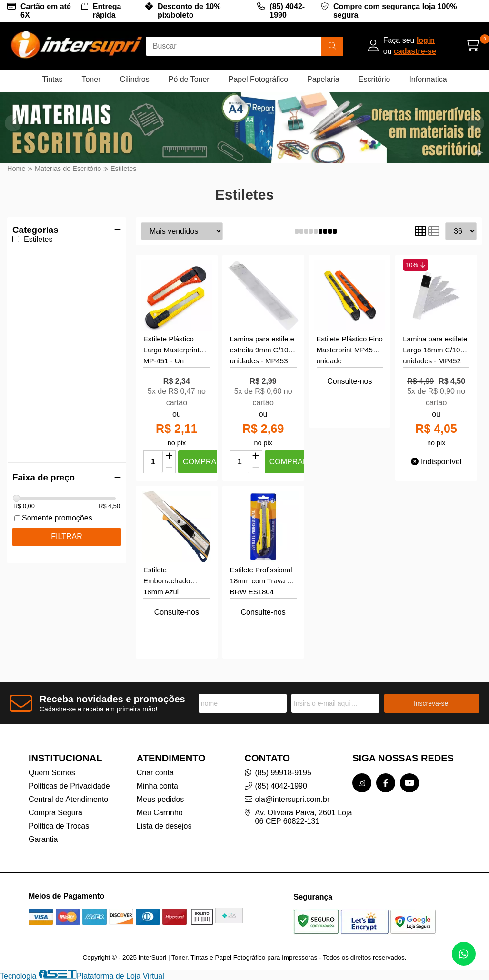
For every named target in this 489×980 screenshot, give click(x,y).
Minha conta (157, 786)
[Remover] (169, 468)
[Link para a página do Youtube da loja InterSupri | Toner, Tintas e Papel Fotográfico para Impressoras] (409, 783)
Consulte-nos (349, 381)
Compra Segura (55, 813)
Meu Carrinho (160, 813)
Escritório (374, 79)
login (426, 40)
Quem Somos (52, 773)
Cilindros (134, 79)
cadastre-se (415, 51)
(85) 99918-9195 (283, 773)
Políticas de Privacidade (69, 786)
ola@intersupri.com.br (293, 799)
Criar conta (155, 773)
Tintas (52, 79)
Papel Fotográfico (258, 79)
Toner (91, 79)
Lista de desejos (164, 826)
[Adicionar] (169, 457)
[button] (476, 123)
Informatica (428, 79)
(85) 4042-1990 (287, 11)
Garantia (43, 839)
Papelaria (323, 79)
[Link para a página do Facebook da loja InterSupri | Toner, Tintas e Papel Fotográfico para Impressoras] (386, 783)
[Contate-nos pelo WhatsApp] (464, 954)
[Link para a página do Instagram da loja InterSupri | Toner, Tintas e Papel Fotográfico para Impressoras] (362, 783)
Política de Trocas (59, 826)
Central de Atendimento (68, 799)
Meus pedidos (160, 799)
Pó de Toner (189, 79)
